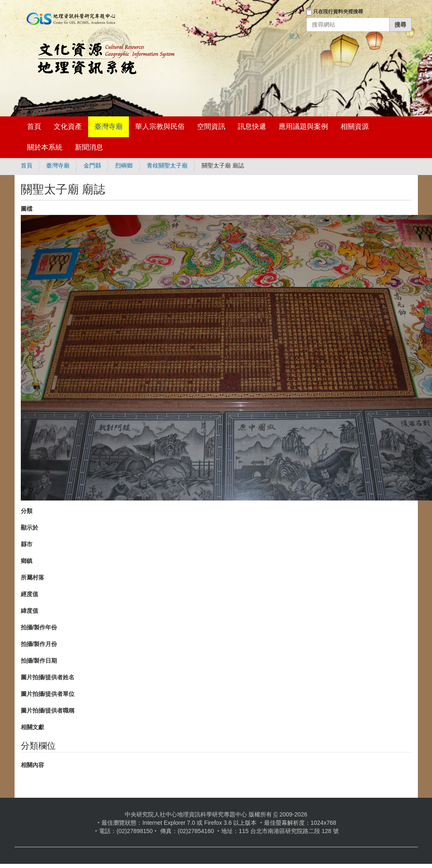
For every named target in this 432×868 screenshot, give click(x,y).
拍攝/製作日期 (39, 661)
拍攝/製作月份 (39, 644)
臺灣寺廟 (109, 127)
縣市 (27, 544)
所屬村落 (32, 577)
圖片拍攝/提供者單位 (48, 694)
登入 (295, 36)
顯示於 (30, 528)
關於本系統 (45, 147)
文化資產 (68, 127)
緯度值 (30, 611)
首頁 (34, 127)
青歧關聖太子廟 (167, 165)
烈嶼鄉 (124, 165)
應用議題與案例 (303, 127)
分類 (27, 511)
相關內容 (32, 765)
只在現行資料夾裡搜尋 (338, 12)
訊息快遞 (252, 127)
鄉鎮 (27, 561)
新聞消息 (89, 147)
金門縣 (92, 165)
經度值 (30, 594)
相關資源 (355, 127)
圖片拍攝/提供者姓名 (48, 677)
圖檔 (27, 209)
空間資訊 (211, 127)
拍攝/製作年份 (39, 627)
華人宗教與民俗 (160, 127)
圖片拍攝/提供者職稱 (48, 710)
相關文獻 (32, 727)
